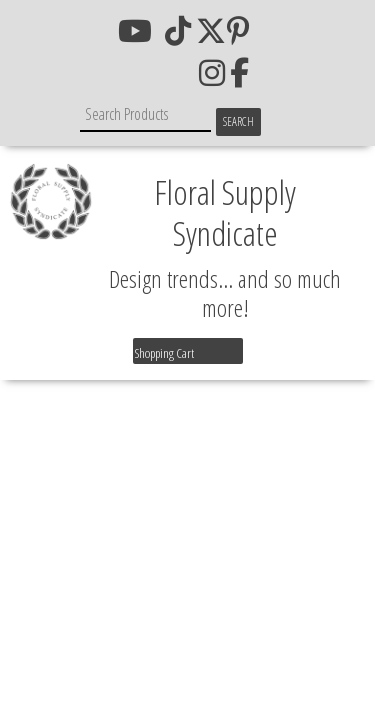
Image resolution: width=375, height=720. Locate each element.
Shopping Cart (164, 353)
